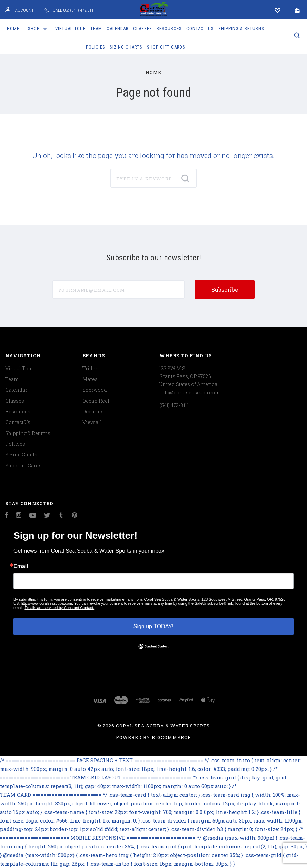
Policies (96, 47)
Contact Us (200, 28)
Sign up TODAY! (154, 626)
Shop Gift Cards (166, 47)
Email (21, 566)
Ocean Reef (96, 401)
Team (96, 28)
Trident (91, 368)
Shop (37, 28)
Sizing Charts (126, 47)
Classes (143, 28)
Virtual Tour (71, 28)
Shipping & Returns (241, 28)
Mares (90, 379)
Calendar (118, 28)
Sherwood (95, 390)
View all (92, 422)
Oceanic (92, 411)
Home (13, 28)
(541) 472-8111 (174, 405)
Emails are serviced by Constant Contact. (59, 608)
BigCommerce (171, 737)
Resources (169, 28)
